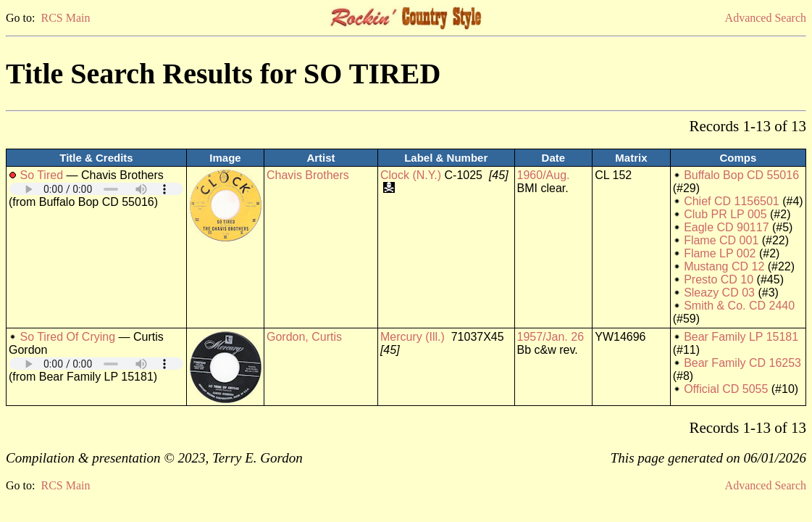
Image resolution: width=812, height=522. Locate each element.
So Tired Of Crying (67, 337)
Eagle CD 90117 (726, 227)
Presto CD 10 (719, 279)
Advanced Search (766, 18)
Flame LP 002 (720, 253)
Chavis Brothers (308, 175)
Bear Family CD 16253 (742, 363)
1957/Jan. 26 (551, 337)
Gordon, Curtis (304, 337)
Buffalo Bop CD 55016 (741, 175)
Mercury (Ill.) (413, 337)
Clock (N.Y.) (411, 175)
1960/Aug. (544, 175)
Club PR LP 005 (725, 214)
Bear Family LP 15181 (741, 337)
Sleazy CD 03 (719, 293)
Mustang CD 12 (724, 266)
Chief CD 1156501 (732, 201)
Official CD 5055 (726, 389)
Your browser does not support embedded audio (96, 189)
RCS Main (65, 18)
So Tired (41, 175)
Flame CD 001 (721, 240)
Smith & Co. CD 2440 (739, 306)
